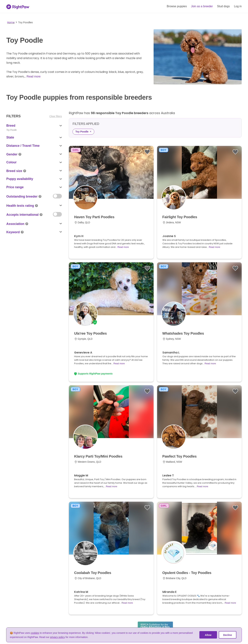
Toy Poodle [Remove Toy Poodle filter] (83, 131)
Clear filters (56, 116)
